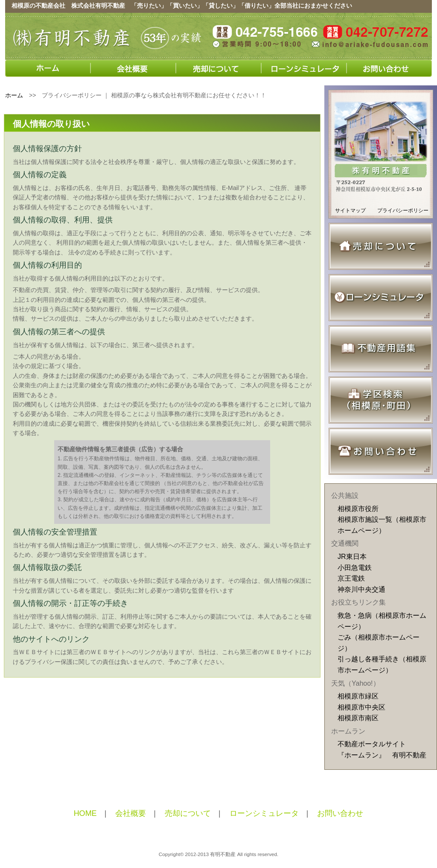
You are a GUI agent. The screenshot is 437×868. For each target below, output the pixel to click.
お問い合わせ (340, 813)
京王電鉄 (351, 578)
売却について (188, 813)
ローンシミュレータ (264, 813)
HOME (85, 813)
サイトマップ (350, 210)
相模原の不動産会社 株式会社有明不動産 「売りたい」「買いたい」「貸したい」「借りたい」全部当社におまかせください (182, 6)
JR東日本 (352, 557)
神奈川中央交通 (361, 589)
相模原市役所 (358, 509)
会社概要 (131, 813)
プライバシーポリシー (403, 210)
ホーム (14, 95)
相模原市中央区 (361, 707)
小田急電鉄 (355, 568)
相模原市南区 (358, 718)
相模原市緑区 (358, 696)
